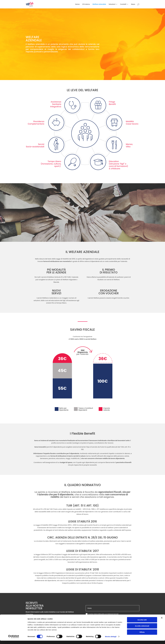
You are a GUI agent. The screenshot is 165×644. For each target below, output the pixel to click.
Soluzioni (112, 4)
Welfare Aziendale (99, 4)
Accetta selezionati (142, 629)
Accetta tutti (142, 623)
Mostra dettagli (111, 640)
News (133, 4)
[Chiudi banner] (162, 621)
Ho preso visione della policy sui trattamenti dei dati (102, 614)
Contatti (123, 4)
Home (77, 4)
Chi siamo (86, 4)
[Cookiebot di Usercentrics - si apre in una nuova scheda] (14, 640)
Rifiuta (142, 635)
